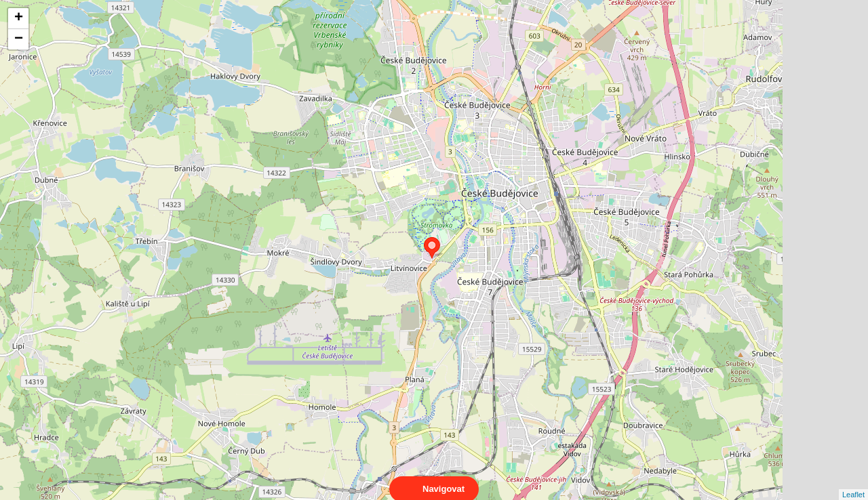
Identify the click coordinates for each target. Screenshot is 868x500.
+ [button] (19, 18)
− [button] (19, 39)
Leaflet (853, 482)
